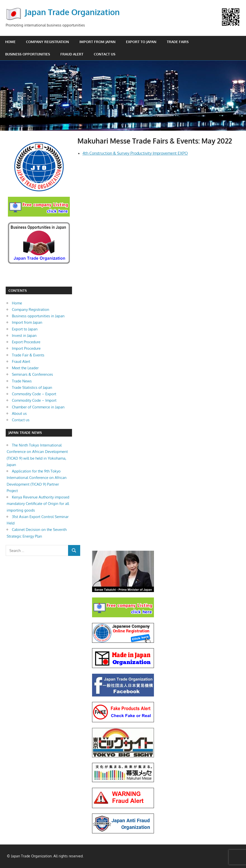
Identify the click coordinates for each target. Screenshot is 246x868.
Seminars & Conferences (32, 374)
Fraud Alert (72, 54)
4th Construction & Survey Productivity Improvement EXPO (135, 153)
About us (19, 413)
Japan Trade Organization (72, 12)
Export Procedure (26, 342)
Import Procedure (26, 348)
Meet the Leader (25, 368)
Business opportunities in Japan (38, 316)
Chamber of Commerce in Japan (38, 407)
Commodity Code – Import (34, 400)
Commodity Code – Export (34, 394)
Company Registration (48, 42)
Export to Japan (141, 42)
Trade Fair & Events (28, 355)
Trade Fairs (178, 42)
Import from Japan (98, 42)
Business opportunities (28, 54)
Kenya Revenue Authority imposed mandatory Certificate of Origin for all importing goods (38, 504)
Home (10, 42)
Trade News (22, 381)
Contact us (105, 54)
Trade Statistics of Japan (32, 387)
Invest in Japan (24, 335)
